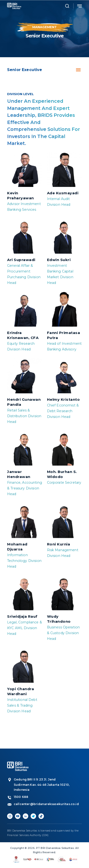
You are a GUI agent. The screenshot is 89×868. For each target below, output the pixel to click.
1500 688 (21, 797)
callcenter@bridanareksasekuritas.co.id (42, 804)
